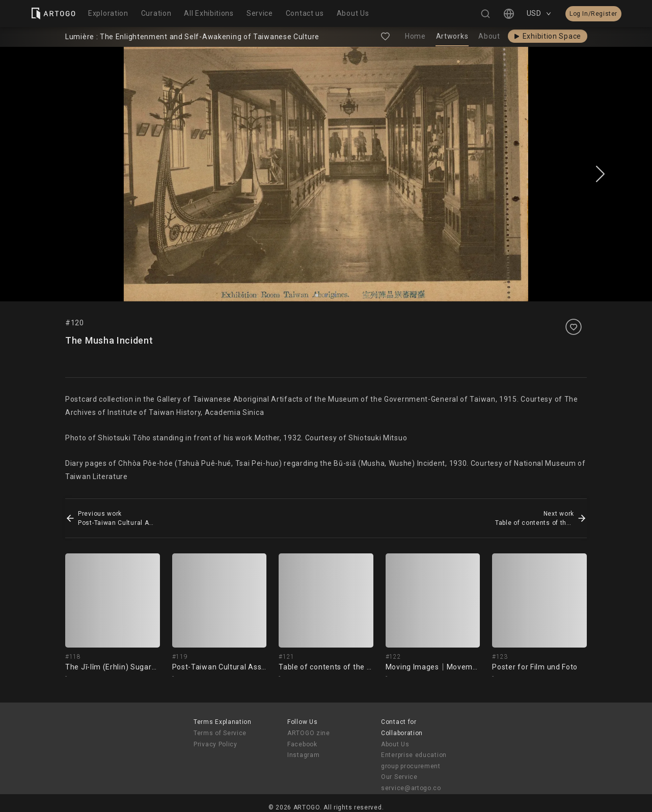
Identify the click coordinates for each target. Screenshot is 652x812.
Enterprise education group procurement (414, 761)
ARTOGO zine (309, 733)
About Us (395, 744)
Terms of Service (220, 733)
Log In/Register (593, 14)
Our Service (399, 777)
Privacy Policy (215, 744)
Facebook (302, 744)
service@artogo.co (411, 788)
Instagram (303, 755)
